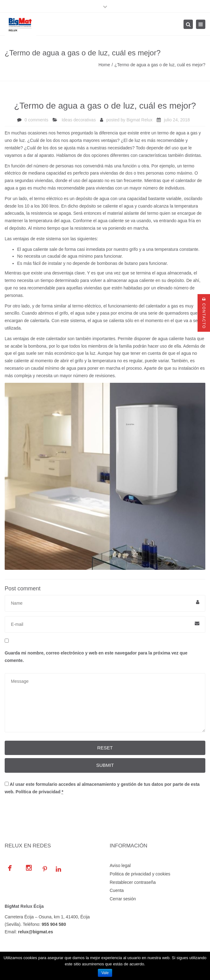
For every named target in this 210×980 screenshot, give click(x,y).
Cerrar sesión (123, 899)
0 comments (36, 120)
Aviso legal (120, 865)
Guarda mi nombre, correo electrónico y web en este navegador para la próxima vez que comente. (96, 657)
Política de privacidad (38, 792)
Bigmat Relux (139, 120)
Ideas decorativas (79, 120)
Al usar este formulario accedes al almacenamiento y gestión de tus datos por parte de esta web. (102, 788)
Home (104, 65)
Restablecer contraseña (133, 882)
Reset (105, 748)
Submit (105, 765)
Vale (105, 973)
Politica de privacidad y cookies (140, 874)
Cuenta (117, 890)
